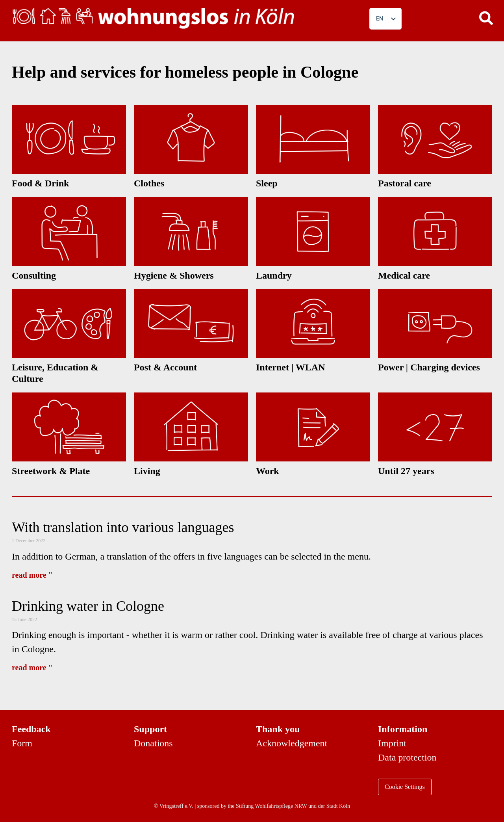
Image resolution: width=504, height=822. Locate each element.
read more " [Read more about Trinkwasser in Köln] (32, 668)
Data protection (407, 757)
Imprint (392, 743)
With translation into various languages (123, 527)
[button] (486, 18)
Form (22, 743)
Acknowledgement (292, 743)
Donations (153, 743)
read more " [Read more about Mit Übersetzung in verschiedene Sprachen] (32, 575)
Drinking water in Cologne (88, 606)
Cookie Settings (405, 787)
